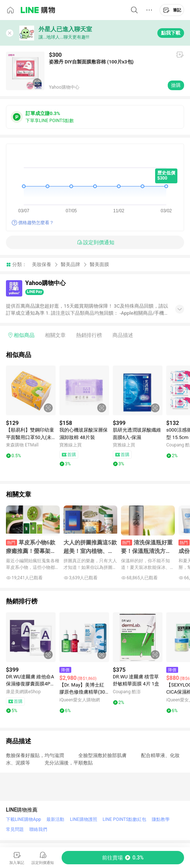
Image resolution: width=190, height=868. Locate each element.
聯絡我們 (38, 829)
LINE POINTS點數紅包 (125, 819)
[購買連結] (123, 858)
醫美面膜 (99, 264)
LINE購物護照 (83, 819)
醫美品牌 (71, 264)
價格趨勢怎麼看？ (36, 223)
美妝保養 (42, 264)
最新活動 (55, 819)
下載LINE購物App (23, 819)
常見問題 (15, 829)
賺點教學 (161, 819)
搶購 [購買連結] (176, 85)
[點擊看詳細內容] (31, 390)
